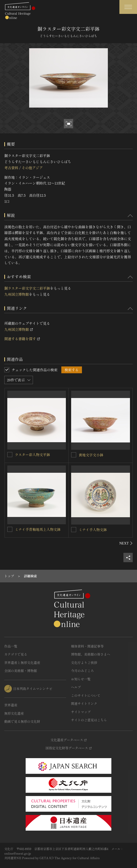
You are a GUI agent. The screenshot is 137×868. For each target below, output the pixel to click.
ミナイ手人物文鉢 (93, 530)
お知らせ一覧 (81, 679)
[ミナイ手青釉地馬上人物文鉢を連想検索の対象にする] (10, 529)
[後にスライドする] (126, 543)
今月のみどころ (83, 671)
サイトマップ (81, 712)
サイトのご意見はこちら (89, 720)
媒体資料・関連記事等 (87, 646)
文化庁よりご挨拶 (84, 663)
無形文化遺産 (14, 713)
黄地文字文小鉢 (91, 455)
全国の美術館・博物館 (21, 671)
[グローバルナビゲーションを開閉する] (128, 7)
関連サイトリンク (84, 703)
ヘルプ (76, 687)
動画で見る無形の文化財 (22, 721)
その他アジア (32, 168)
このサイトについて (86, 695)
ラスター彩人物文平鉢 (32, 455)
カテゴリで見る (16, 654)
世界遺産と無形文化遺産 (22, 663)
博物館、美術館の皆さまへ (91, 654)
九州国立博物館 (17, 294)
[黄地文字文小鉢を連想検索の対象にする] (74, 455)
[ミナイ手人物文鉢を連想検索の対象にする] (74, 530)
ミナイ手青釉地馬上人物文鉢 (38, 529)
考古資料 (11, 168)
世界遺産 (11, 705)
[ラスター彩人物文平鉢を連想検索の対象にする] (10, 455)
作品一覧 (11, 646)
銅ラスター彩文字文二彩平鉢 (27, 288)
